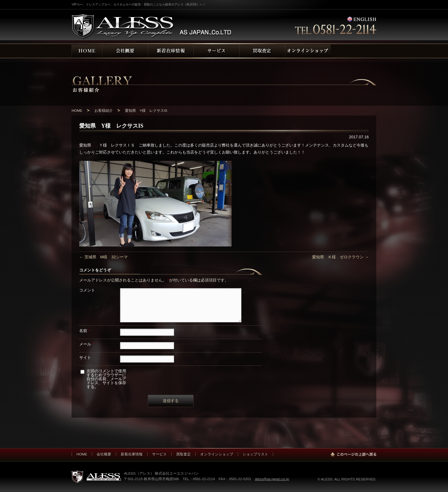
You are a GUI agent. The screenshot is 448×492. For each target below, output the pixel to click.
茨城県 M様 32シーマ (103, 257)
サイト (85, 357)
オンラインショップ (217, 454)
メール (87, 344)
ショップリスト (255, 454)
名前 (85, 331)
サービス (159, 454)
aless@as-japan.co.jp (272, 479)
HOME (82, 454)
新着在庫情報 (132, 454)
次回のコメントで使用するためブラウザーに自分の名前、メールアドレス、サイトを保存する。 (106, 379)
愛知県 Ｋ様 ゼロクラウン (340, 257)
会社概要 (104, 454)
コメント (87, 290)
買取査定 (183, 454)
